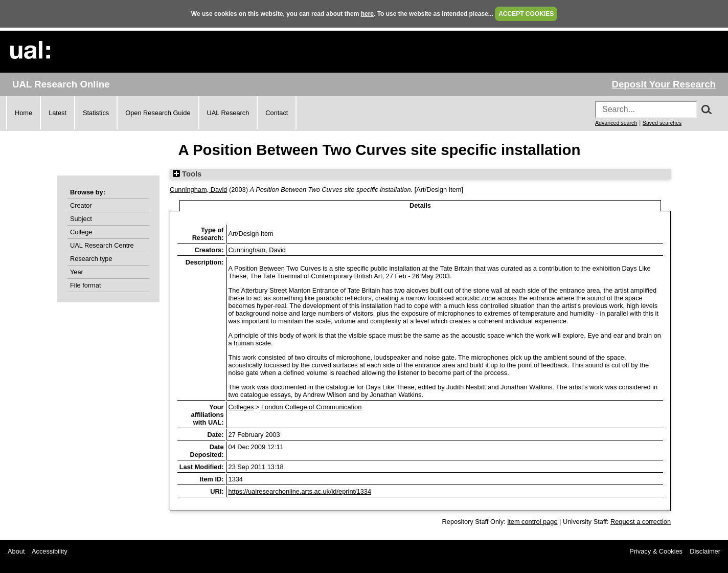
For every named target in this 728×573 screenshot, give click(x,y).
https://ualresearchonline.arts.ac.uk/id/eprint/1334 (300, 491)
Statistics (96, 113)
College (81, 232)
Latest (58, 113)
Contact (277, 113)
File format (85, 285)
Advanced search (616, 123)
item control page (532, 522)
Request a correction (641, 522)
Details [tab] (420, 205)
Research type (91, 259)
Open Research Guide (158, 113)
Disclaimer (705, 551)
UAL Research (228, 113)
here (367, 14)
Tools (187, 174)
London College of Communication (311, 407)
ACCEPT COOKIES (526, 14)
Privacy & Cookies (656, 551)
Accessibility (50, 551)
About (16, 551)
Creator (81, 205)
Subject (81, 219)
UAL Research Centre (102, 245)
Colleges (241, 407)
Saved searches (662, 123)
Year (77, 272)
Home (24, 113)
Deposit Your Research (664, 84)
